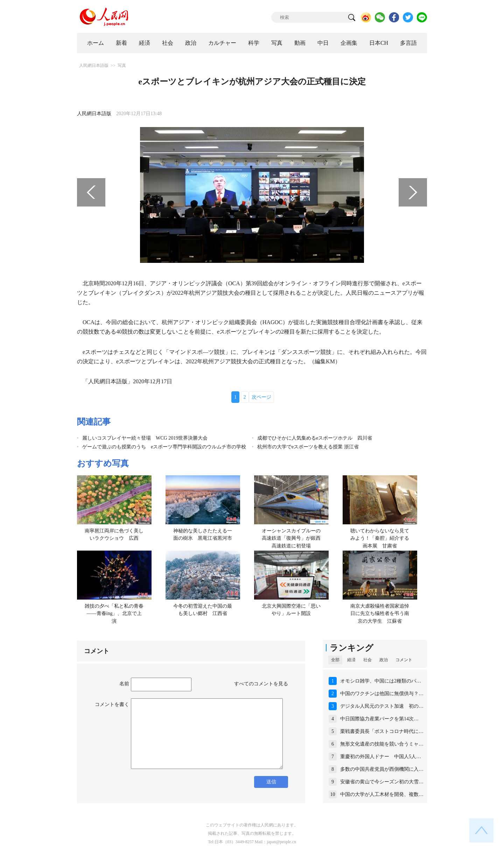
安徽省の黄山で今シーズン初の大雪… (382, 782)
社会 (168, 43)
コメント (404, 660)
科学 (254, 43)
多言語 (408, 43)
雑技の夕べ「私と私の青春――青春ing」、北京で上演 (114, 614)
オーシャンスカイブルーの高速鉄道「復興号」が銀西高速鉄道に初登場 (291, 538)
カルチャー (222, 43)
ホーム (96, 43)
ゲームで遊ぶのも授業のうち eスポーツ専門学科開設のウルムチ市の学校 (164, 447)
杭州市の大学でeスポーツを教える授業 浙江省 (308, 447)
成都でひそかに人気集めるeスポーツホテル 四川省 (315, 438)
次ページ (261, 397)
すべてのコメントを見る (261, 684)
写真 (277, 43)
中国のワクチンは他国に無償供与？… (382, 694)
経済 (145, 43)
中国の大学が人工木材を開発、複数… (382, 794)
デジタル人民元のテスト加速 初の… (382, 706)
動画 (300, 43)
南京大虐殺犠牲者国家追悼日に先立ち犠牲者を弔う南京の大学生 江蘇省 (380, 614)
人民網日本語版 (94, 65)
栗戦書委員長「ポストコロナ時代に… (382, 731)
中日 (323, 43)
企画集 (349, 43)
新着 (121, 43)
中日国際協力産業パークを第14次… (379, 719)
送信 (271, 782)
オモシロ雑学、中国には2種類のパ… (381, 681)
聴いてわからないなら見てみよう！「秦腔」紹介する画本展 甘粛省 (380, 538)
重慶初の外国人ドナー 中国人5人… (381, 757)
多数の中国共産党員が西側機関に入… (382, 769)
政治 (191, 43)
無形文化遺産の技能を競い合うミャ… (382, 744)
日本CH (379, 43)
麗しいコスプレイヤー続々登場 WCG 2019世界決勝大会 (145, 438)
